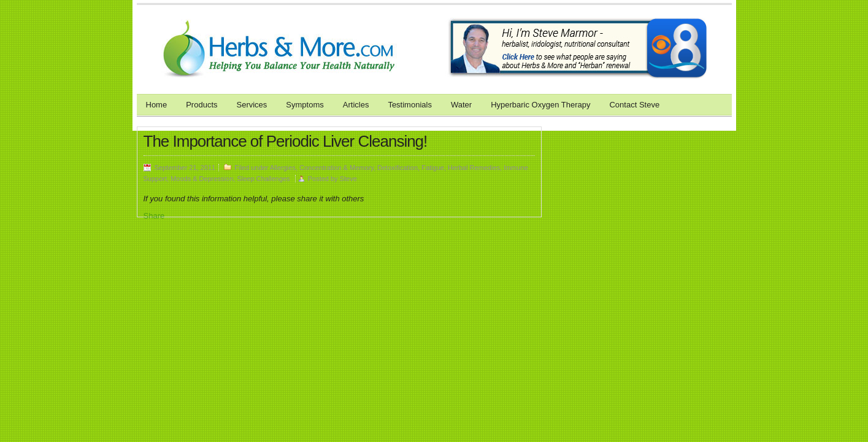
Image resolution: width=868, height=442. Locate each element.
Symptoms (305, 105)
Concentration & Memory (336, 168)
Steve (348, 179)
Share (154, 216)
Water (461, 105)
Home (157, 105)
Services (252, 105)
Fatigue (433, 168)
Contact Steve (634, 105)
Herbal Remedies (474, 168)
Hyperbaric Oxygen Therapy (540, 105)
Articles (356, 105)
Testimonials (410, 105)
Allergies (283, 168)
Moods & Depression (202, 179)
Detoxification (398, 168)
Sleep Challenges (263, 179)
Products (202, 105)
